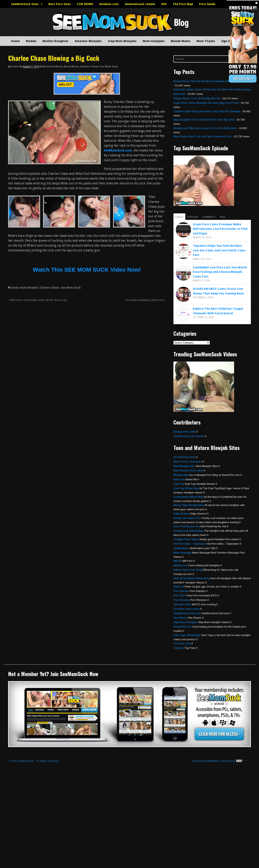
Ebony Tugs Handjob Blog (189, 505)
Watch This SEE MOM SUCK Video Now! (87, 270)
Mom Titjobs (206, 41)
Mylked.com (180, 565)
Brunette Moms (53, 67)
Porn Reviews (182, 600)
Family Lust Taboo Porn (187, 518)
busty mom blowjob (25, 288)
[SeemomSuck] (87, 92)
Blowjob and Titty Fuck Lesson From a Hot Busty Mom (205, 128)
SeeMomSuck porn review (189, 436)
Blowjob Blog (181, 475)
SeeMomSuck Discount (187, 613)
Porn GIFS (180, 595)
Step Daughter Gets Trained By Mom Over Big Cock (204, 120)
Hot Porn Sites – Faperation (190, 544)
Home (15, 41)
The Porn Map (183, 4)
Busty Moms (71, 67)
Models (31, 41)
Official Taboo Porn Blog (187, 570)
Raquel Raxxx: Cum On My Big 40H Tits (197, 98)
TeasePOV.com (182, 627)
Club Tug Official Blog (186, 488)
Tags (222, 217)
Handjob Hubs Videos (186, 539)
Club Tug (179, 484)
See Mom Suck (109, 67)
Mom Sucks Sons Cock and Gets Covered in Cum (203, 136)
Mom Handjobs (154, 41)
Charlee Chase (89, 67)
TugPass (179, 648)
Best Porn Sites (60, 4)
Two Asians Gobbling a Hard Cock (145, 300)
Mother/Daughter (56, 41)
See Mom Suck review (186, 609)
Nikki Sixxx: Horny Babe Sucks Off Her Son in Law (37, 300)
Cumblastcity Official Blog (188, 497)
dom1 (15, 67)
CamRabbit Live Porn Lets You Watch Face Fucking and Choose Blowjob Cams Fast (220, 272)
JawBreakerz (181, 548)
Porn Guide (207, 4)
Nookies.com (109, 4)
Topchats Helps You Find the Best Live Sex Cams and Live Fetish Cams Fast (219, 250)
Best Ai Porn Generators (188, 462)
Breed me (179, 479)
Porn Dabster (181, 591)
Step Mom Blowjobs (122, 41)
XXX (164, 4)
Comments (209, 217)
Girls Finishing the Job (186, 526)
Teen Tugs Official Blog (187, 635)
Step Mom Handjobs (185, 622)
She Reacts (180, 618)
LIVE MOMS (85, 4)
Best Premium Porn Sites (188, 471)
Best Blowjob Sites (184, 466)
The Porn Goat (182, 643)
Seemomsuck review (140, 4)
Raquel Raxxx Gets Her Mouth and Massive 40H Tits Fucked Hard (212, 81)
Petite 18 (179, 587)
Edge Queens (182, 514)
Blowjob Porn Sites (184, 432)
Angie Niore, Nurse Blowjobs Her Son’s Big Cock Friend (206, 103)
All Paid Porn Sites (184, 457)
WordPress (213, 761)
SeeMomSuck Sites (25, 4)
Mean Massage (182, 553)
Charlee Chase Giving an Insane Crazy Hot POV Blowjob (207, 111)
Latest (179, 217)
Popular (193, 217)
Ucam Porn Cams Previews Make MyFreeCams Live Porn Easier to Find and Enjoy (220, 229)
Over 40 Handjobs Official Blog (191, 578)
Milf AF (177, 561)
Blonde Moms (181, 41)
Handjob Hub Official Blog (188, 531)
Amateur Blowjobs (88, 41)
